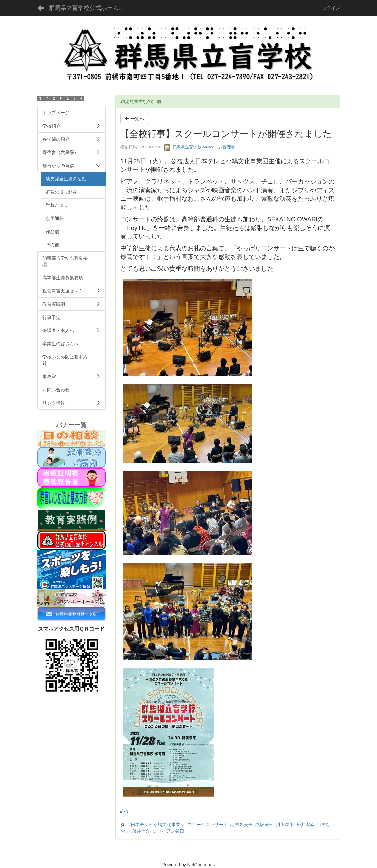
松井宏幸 (306, 825)
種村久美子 (241, 825)
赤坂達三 (264, 825)
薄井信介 (141, 831)
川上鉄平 (285, 825)
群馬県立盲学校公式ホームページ (92, 8)
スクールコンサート (208, 825)
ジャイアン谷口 (168, 831)
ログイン (331, 8)
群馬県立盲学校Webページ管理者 (199, 147)
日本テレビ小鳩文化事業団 (158, 825)
